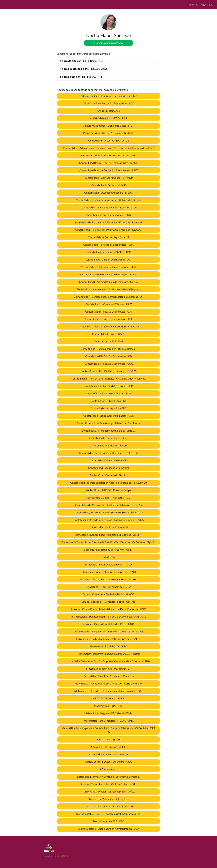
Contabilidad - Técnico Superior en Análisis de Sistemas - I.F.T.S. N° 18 (108, 483)
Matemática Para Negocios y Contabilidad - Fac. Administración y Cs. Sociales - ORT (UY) (108, 730)
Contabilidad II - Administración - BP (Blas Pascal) (108, 349)
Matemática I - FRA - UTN (109, 706)
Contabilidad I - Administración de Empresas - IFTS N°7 (108, 274)
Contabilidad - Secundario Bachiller (108, 460)
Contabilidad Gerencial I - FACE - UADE (108, 252)
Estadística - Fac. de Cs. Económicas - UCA (108, 564)
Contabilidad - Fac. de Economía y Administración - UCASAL (109, 230)
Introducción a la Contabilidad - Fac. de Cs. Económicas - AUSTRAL (108, 616)
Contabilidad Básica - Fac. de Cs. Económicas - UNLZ (108, 170)
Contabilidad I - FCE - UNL (108, 341)
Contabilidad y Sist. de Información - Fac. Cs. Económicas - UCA (109, 520)
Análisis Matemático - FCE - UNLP (108, 118)
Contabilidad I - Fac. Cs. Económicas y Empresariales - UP (109, 326)
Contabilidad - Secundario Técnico (109, 475)
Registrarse (207, 4)
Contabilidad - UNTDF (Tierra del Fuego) (109, 490)
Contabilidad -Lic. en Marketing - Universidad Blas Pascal (108, 423)
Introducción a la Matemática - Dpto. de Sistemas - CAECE (108, 639)
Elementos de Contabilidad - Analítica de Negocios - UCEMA (109, 535)
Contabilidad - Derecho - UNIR (109, 185)
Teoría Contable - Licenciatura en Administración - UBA (108, 829)
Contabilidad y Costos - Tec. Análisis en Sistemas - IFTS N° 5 (108, 505)
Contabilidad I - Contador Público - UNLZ (109, 304)
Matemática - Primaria (108, 739)
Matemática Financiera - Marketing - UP (109, 669)
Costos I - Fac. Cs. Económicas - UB (108, 527)
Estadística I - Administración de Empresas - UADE (109, 572)
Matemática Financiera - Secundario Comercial (109, 676)
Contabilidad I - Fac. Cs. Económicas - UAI (108, 312)
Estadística (108, 557)
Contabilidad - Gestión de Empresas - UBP (109, 259)
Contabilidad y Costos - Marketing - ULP (109, 497)
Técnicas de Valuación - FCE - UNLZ (108, 799)
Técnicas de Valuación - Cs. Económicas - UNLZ (108, 791)
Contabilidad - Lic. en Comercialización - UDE (108, 416)
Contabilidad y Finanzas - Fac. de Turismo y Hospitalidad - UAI (108, 512)
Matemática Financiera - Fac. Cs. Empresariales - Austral (109, 654)
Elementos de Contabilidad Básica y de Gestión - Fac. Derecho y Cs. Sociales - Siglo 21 (109, 542)
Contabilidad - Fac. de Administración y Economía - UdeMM (109, 222)
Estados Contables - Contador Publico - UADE (109, 594)
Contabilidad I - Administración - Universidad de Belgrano (108, 289)
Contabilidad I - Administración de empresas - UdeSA (108, 282)
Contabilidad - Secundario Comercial (108, 468)
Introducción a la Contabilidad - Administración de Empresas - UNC (108, 609)
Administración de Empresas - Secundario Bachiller (109, 96)
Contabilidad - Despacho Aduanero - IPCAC (109, 193)
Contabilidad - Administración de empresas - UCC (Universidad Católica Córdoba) (108, 148)
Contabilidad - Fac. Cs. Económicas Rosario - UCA (108, 207)
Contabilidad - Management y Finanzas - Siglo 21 (109, 431)
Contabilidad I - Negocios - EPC (109, 408)
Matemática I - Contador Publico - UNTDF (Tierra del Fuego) (108, 683)
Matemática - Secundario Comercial (109, 754)
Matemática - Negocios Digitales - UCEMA (108, 713)
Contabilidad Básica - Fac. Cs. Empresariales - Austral (109, 163)
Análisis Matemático (108, 111)
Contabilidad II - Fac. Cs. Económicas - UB (108, 356)
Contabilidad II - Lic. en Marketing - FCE (109, 393)
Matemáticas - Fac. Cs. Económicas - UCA (108, 762)
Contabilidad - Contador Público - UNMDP (109, 178)
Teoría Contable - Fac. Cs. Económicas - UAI (109, 806)
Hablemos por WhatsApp (108, 43)
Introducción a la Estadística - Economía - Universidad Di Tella (109, 631)
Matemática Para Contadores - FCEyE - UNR (109, 721)
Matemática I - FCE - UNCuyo (109, 698)
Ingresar (193, 4)
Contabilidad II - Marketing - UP (109, 401)
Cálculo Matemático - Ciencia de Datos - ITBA (109, 126)
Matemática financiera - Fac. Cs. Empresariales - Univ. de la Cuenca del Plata (108, 661)
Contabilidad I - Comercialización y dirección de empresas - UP (109, 297)
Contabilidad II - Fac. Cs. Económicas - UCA (109, 364)
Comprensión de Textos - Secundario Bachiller (108, 133)
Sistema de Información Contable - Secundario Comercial (108, 777)
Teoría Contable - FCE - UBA (108, 821)
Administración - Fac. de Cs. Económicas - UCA (109, 103)
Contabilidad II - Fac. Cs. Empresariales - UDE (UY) (109, 371)
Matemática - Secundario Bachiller (109, 747)
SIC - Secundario (108, 769)
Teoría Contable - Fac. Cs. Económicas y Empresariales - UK (109, 814)
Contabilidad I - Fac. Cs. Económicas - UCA (108, 319)
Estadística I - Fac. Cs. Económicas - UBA (108, 587)
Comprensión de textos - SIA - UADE (109, 140)
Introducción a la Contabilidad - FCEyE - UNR (108, 624)
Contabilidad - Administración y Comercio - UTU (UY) (109, 155)
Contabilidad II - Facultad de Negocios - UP (109, 386)
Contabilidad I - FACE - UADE (109, 334)
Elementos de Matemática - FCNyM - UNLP (108, 550)
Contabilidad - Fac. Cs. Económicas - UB (109, 215)
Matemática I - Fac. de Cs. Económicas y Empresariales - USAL (109, 691)
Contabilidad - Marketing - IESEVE (109, 438)
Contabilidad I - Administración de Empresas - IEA (108, 267)
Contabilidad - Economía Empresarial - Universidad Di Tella (109, 200)
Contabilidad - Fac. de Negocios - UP (108, 237)
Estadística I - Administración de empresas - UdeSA (108, 579)
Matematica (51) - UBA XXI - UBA (108, 646)
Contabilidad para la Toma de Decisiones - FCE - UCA (108, 453)
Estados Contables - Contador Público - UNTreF (109, 602)
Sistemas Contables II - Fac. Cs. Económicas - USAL (109, 784)
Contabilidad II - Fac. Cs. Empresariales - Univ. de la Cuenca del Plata (109, 378)
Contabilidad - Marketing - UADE (108, 445)
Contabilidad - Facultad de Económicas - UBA (108, 245)
